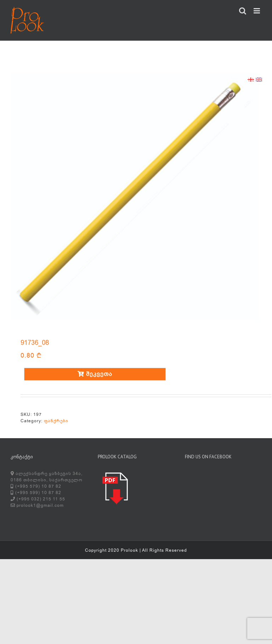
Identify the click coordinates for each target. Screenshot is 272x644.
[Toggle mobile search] (243, 11)
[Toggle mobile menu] (257, 11)
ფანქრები (56, 421)
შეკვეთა (95, 374)
